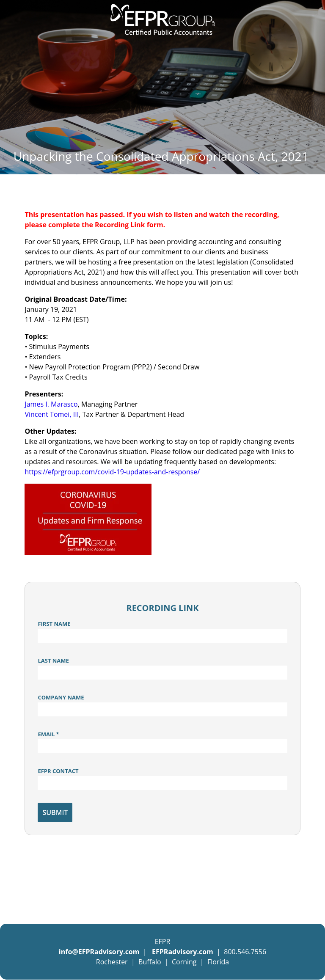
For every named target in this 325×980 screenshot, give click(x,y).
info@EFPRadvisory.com (99, 952)
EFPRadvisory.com (183, 952)
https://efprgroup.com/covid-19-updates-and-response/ (112, 472)
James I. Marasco (51, 404)
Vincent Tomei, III (52, 414)
